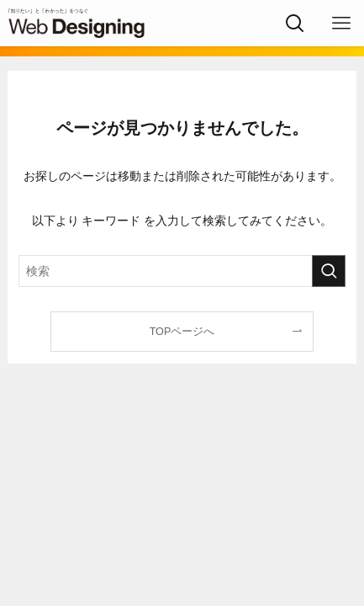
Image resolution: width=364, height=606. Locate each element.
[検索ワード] (182, 271)
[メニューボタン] (341, 23)
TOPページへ (182, 332)
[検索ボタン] (295, 23)
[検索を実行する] (329, 271)
